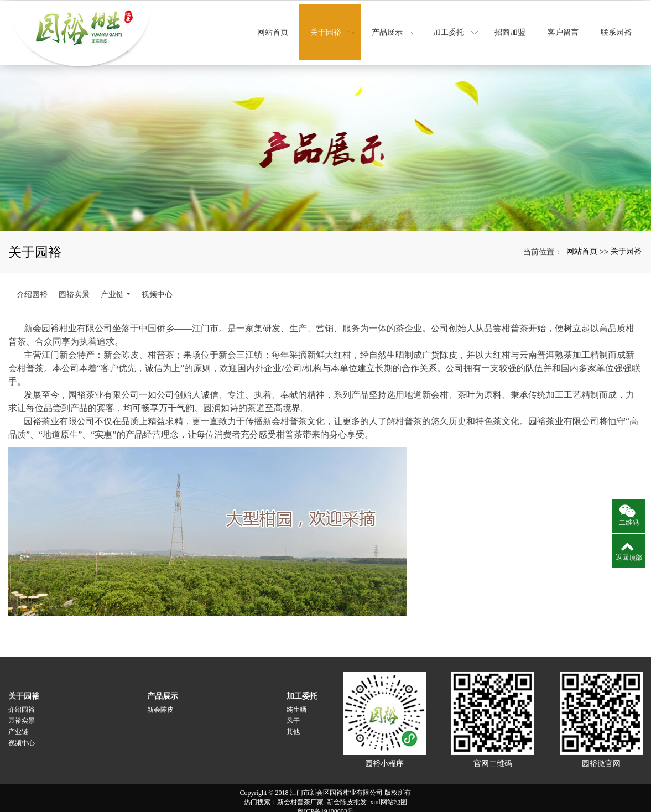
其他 (293, 723)
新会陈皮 (160, 701)
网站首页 (582, 243)
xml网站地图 (389, 794)
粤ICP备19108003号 (325, 803)
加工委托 (302, 688)
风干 (293, 712)
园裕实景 (74, 286)
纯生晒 (296, 701)
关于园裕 (626, 243)
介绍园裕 (32, 286)
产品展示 (163, 688)
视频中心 (157, 286)
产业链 (112, 286)
